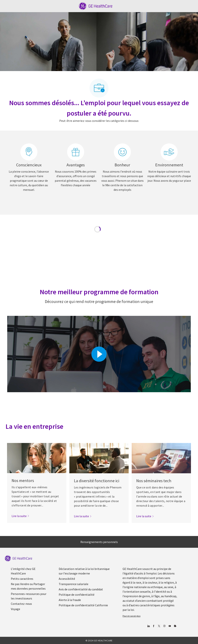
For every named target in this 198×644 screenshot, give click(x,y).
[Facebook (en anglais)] (154, 626)
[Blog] (164, 626)
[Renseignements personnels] (99, 542)
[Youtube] (170, 626)
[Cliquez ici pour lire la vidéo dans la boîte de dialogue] (99, 354)
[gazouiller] (159, 626)
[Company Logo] (96, 6)
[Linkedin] (148, 626)
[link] (20, 516)
